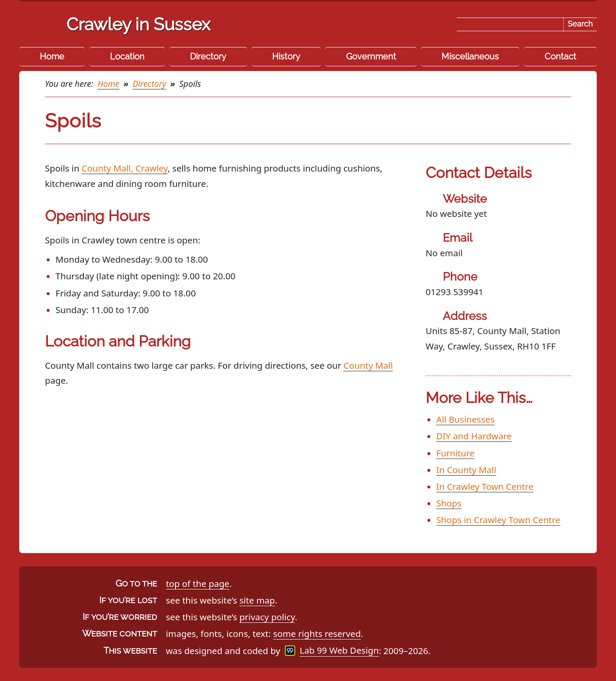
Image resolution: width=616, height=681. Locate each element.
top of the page (198, 583)
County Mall (368, 365)
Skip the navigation (324, 15)
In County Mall (466, 470)
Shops (449, 503)
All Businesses (465, 419)
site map (257, 600)
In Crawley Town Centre (485, 486)
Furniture (456, 453)
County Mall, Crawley (125, 168)
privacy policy (267, 617)
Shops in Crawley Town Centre (498, 520)
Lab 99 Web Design (339, 651)
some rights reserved (317, 634)
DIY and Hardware (474, 436)
